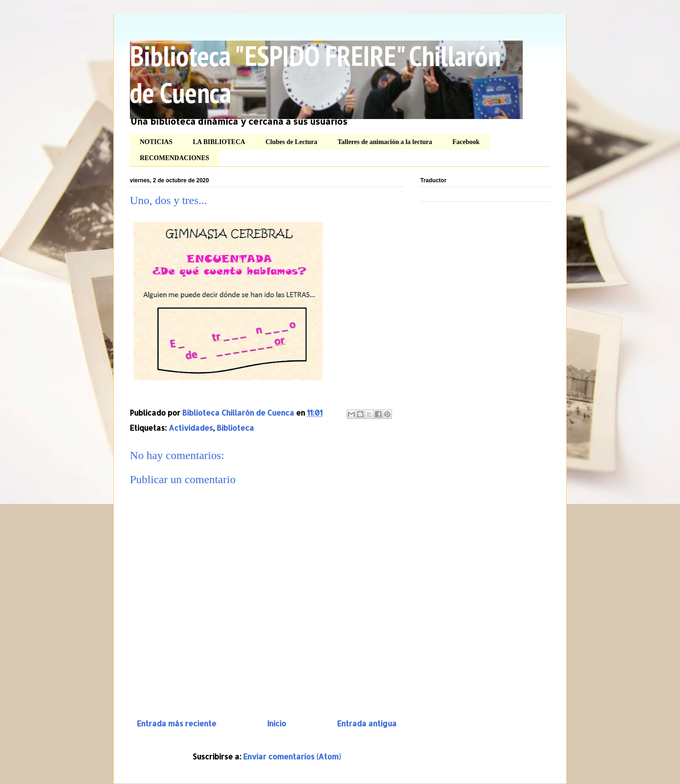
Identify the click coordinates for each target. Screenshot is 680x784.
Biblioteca (235, 428)
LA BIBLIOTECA (219, 142)
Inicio (277, 723)
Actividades (191, 428)
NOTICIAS (156, 142)
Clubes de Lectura (291, 142)
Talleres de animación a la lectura (385, 142)
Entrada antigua (367, 723)
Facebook (466, 142)
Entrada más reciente (177, 723)
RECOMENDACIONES (174, 158)
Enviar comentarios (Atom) (292, 756)
